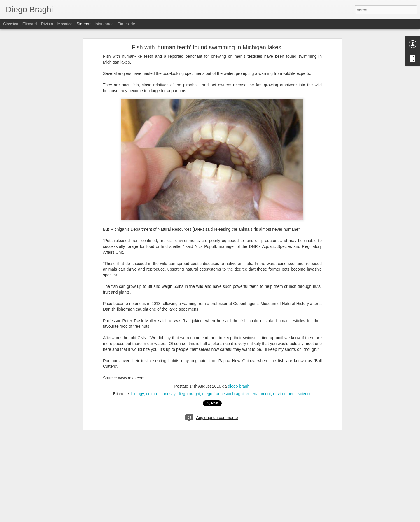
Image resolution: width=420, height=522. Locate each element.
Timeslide (126, 24)
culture (152, 394)
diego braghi (239, 386)
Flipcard (30, 24)
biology (138, 394)
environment (284, 394)
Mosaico (65, 24)
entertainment (258, 394)
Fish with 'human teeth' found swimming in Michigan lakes (206, 47)
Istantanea (104, 24)
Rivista (47, 24)
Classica (11, 24)
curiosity (168, 394)
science (305, 394)
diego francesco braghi (223, 394)
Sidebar (83, 24)
